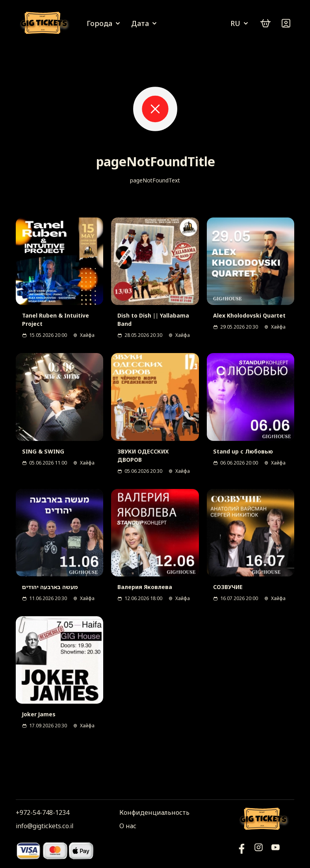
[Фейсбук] (276, 850)
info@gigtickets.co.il (45, 826)
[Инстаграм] (259, 850)
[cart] (265, 23)
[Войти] (286, 23)
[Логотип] (45, 23)
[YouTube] (242, 850)
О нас (128, 826)
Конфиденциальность (154, 812)
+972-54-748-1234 (43, 812)
